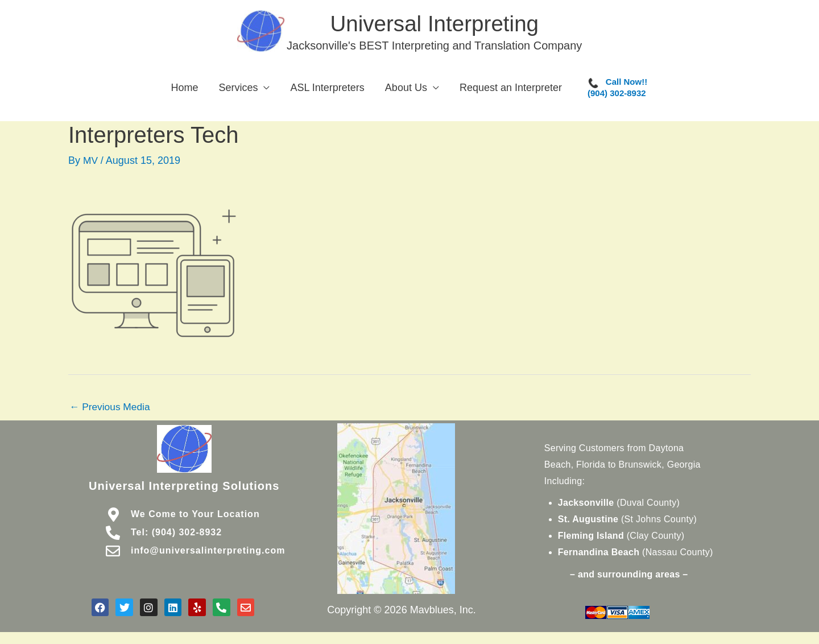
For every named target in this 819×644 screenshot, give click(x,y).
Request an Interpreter (511, 92)
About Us (406, 92)
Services (238, 92)
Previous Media (111, 411)
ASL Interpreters (327, 92)
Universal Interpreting (438, 25)
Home (184, 92)
